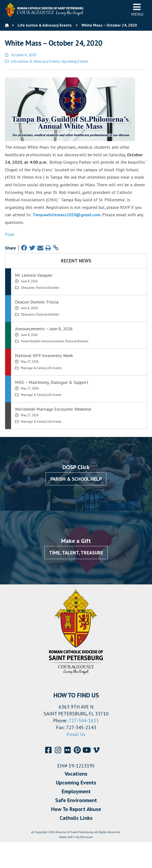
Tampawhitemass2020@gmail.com (66, 215)
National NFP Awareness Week (44, 355)
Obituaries (28, 288)
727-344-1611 (84, 721)
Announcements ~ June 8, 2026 (44, 329)
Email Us (76, 734)
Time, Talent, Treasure (76, 553)
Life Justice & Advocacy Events (35, 61)
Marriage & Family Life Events (41, 368)
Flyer (10, 234)
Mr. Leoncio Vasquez (34, 275)
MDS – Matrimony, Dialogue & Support (52, 382)
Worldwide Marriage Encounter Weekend (53, 409)
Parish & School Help (76, 479)
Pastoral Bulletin (48, 288)
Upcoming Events (75, 61)
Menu (137, 10)
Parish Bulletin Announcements (42, 341)
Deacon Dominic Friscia (37, 302)
